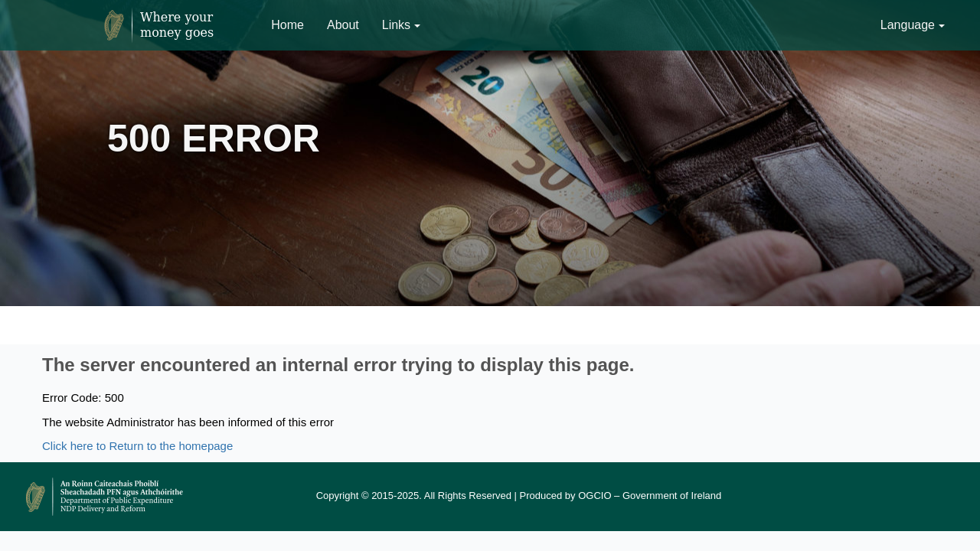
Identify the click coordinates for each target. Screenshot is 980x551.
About (343, 25)
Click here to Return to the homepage (137, 446)
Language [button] (913, 25)
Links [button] (401, 25)
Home (287, 25)
